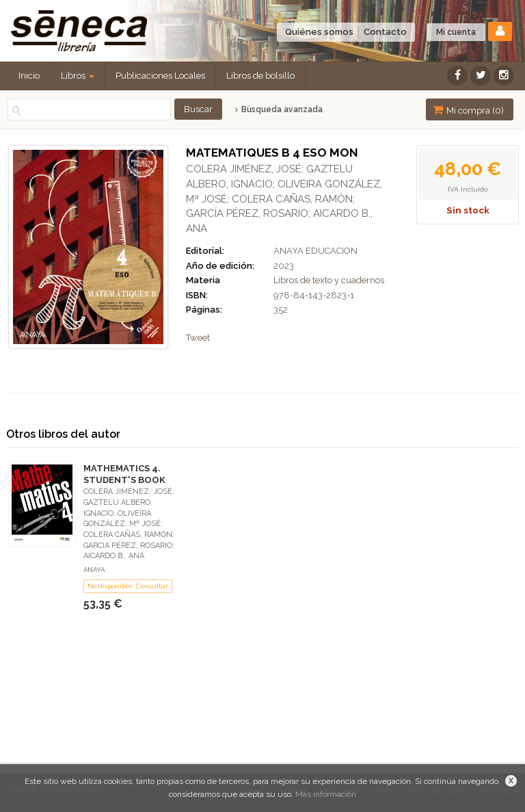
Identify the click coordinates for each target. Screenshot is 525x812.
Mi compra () (468, 110)
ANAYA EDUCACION (315, 251)
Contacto (385, 32)
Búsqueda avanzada (279, 109)
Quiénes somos (319, 32)
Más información (326, 794)
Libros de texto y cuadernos (329, 280)
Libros (78, 76)
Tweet (198, 338)
